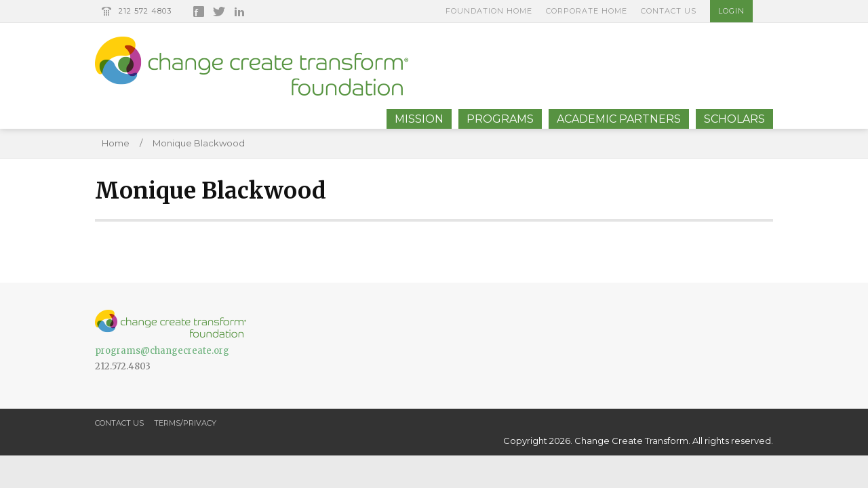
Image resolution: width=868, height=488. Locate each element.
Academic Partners (619, 119)
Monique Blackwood (199, 143)
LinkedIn (239, 12)
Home (116, 143)
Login (731, 11)
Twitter (219, 12)
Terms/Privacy (185, 423)
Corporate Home (587, 11)
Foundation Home (489, 11)
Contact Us (669, 11)
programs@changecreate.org (162, 351)
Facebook (199, 12)
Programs (500, 119)
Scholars (734, 119)
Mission (419, 119)
